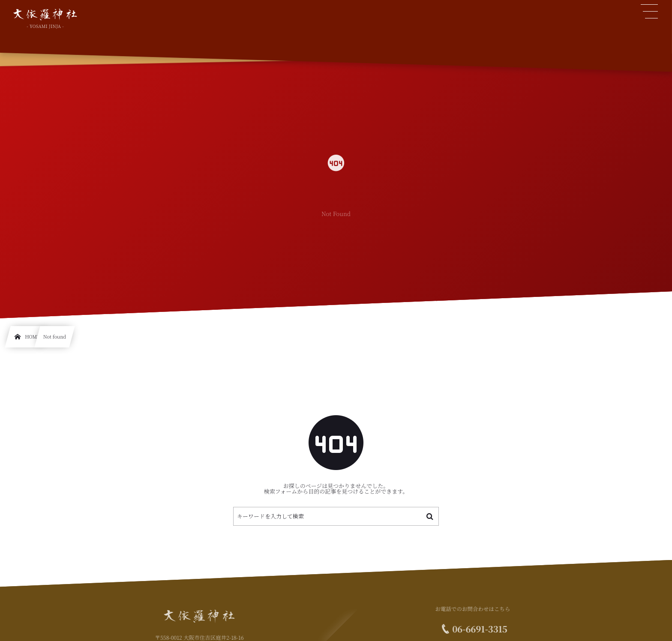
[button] (650, 12)
